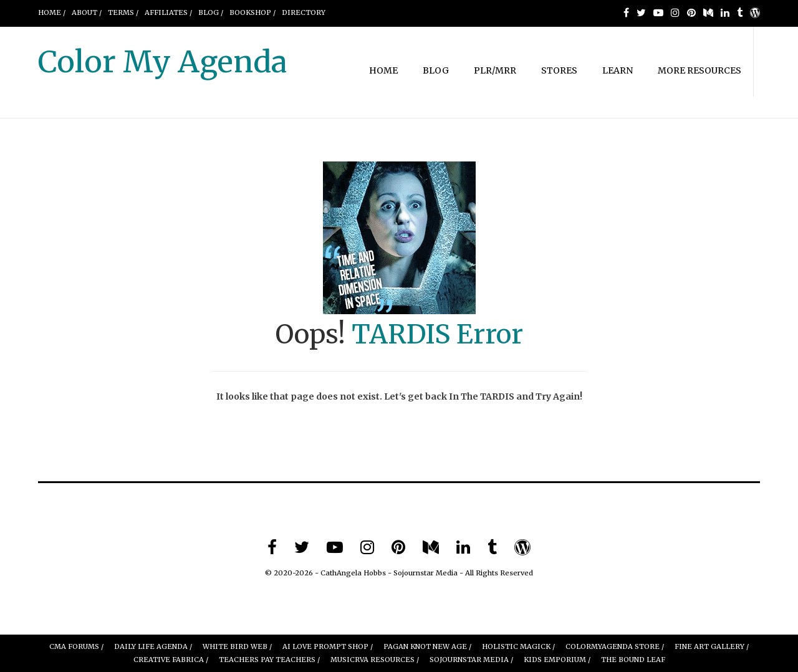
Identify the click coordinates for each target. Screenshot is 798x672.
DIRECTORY (304, 12)
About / (87, 12)
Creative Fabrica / (171, 660)
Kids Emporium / (557, 660)
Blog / (211, 12)
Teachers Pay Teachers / (269, 660)
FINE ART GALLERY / (712, 646)
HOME (383, 70)
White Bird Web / (237, 646)
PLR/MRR (495, 70)
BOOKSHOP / (252, 12)
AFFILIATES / (168, 12)
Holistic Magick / (518, 646)
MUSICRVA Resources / (375, 660)
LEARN (618, 70)
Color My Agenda (162, 62)
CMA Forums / (76, 646)
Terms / (123, 12)
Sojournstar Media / (471, 660)
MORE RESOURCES (699, 70)
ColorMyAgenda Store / (615, 646)
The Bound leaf (633, 660)
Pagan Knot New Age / (427, 646)
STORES (559, 70)
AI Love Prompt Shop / (328, 646)
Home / (52, 12)
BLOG (436, 70)
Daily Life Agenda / (153, 646)
